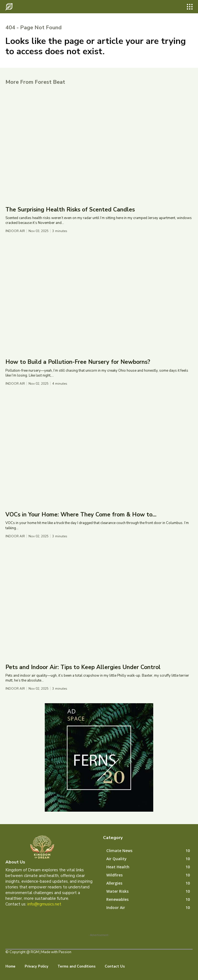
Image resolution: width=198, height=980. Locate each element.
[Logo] (9, 7)
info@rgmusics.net (44, 904)
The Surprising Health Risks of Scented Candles (70, 210)
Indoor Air (15, 231)
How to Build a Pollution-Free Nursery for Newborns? (78, 362)
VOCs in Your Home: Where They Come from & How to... (81, 515)
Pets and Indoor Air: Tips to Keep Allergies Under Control (83, 667)
